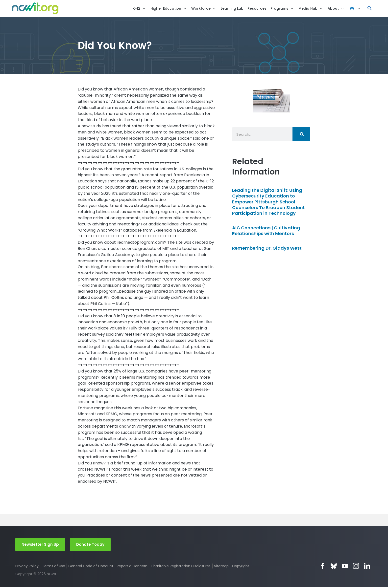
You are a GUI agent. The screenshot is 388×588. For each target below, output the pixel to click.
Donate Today (90, 545)
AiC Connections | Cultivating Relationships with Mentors (266, 231)
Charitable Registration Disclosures (181, 567)
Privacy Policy (27, 567)
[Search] (301, 135)
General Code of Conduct (91, 567)
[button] (370, 9)
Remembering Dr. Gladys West (267, 249)
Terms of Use (54, 567)
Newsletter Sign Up (40, 545)
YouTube (345, 567)
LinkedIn (367, 567)
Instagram (356, 567)
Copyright (241, 567)
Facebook (323, 567)
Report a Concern (132, 567)
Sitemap (222, 567)
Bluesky (334, 567)
